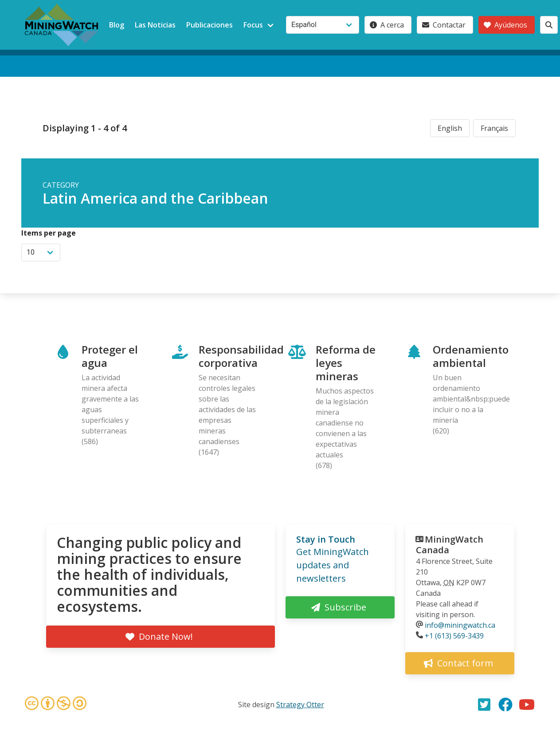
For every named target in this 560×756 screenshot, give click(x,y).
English (450, 128)
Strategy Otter (300, 705)
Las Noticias (155, 25)
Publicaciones (210, 25)
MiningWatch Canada (450, 545)
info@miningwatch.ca (460, 625)
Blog (117, 25)
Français (494, 128)
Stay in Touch (326, 539)
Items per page (49, 233)
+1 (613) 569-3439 (454, 636)
